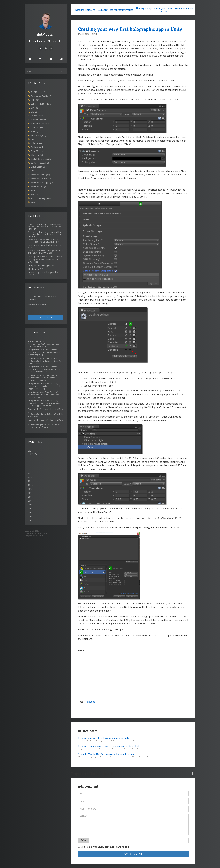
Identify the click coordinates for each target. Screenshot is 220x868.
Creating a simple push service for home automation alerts (109, 746)
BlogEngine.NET (41, 533)
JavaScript (37, 127)
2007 (30, 513)
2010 (30, 501)
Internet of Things (40, 124)
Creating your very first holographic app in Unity (130, 29)
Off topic (36, 143)
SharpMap (38, 151)
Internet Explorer (40, 120)
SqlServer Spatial (40, 163)
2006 (30, 517)
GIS (34, 112)
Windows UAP (39, 186)
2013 (30, 489)
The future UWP (35, 341)
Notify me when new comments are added (103, 847)
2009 (30, 505)
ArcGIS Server (39, 92)
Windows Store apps (42, 183)
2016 (30, 477)
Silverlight (37, 155)
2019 (30, 465)
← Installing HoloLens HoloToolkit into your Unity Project (102, 10)
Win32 (35, 171)
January (34, 454)
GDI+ (35, 108)
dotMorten (46, 24)
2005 (30, 520)
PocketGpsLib (39, 147)
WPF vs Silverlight (41, 198)
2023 (30, 458)
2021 (30, 461)
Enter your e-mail (37, 305)
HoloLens (90, 702)
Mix (34, 139)
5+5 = (84, 840)
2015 (30, 481)
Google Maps (38, 116)
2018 (30, 469)
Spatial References (41, 159)
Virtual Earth (38, 167)
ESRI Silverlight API (41, 104)
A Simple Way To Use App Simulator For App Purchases (107, 754)
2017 (30, 473)
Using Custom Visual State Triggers (42, 350)
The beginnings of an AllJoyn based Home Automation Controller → (164, 10)
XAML (36, 202)
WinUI (35, 190)
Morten (94, 34)
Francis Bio (39, 536)
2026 (46, 452)
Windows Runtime (41, 179)
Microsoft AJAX (39, 135)
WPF (35, 194)
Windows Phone (40, 175)
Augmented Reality (41, 96)
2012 (30, 493)
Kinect (35, 131)
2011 (30, 497)
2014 (30, 485)
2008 (30, 509)
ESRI (35, 100)
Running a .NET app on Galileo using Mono (46, 409)
